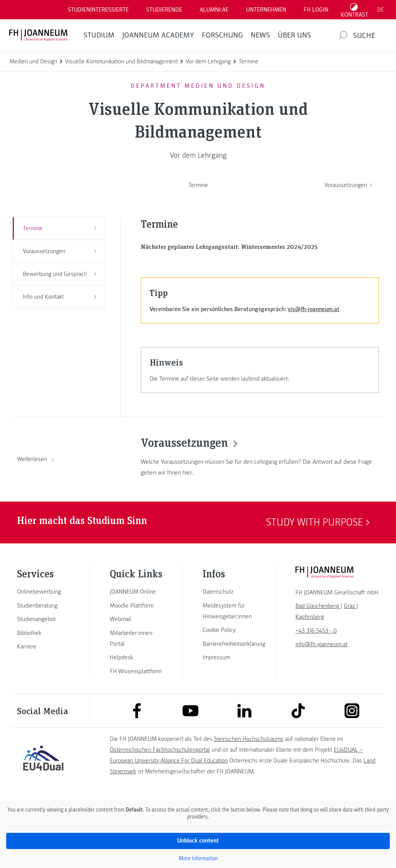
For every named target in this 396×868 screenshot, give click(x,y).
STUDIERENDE (164, 10)
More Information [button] (198, 858)
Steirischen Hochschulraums (249, 739)
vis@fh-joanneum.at (314, 309)
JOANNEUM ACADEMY (158, 35)
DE (381, 10)
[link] (43, 592)
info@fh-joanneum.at (322, 644)
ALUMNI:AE (214, 10)
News (260, 35)
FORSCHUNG (222, 35)
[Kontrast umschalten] (355, 10)
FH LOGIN (316, 10)
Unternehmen (266, 10)
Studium (99, 35)
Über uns (294, 35)
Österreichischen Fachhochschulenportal (160, 750)
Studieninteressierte (98, 10)
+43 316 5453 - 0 (316, 631)
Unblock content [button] (198, 841)
